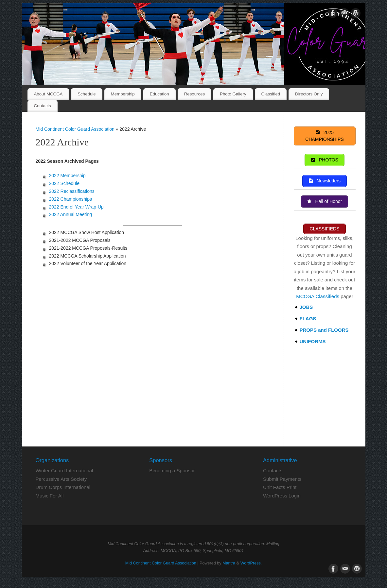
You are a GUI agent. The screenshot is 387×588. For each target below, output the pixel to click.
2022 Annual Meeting (71, 214)
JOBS (306, 307)
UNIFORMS (313, 341)
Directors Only (309, 94)
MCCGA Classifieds (318, 296)
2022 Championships (71, 199)
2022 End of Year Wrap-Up (76, 207)
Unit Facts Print (280, 487)
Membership (123, 94)
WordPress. (251, 563)
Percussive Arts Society (61, 479)
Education (159, 94)
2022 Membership (67, 176)
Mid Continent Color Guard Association (75, 129)
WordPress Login (282, 496)
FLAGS (308, 319)
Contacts (42, 106)
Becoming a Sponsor (172, 470)
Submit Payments (282, 479)
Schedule (87, 94)
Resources (195, 94)
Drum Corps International (63, 487)
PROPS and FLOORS (324, 330)
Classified (271, 94)
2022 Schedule (64, 183)
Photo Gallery (233, 94)
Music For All (50, 496)
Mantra (229, 563)
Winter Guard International (64, 470)
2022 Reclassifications (72, 191)
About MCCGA (48, 94)
